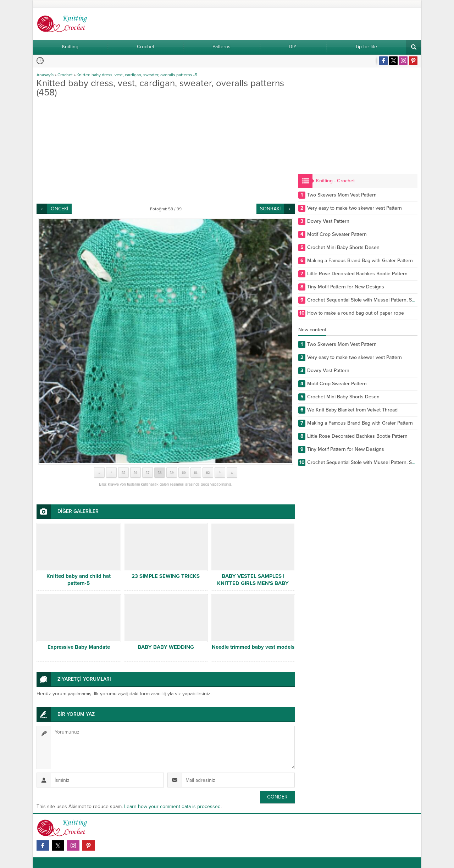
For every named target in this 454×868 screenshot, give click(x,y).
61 (196, 472)
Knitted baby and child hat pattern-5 (79, 580)
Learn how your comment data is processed (172, 806)
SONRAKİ (270, 209)
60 (184, 472)
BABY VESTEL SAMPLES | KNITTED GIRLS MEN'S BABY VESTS (253, 583)
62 (208, 472)
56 (136, 472)
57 (148, 472)
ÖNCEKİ (59, 209)
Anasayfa (45, 75)
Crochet (65, 75)
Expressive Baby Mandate (79, 647)
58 (160, 472)
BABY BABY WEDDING (166, 647)
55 (124, 472)
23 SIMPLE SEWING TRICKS (166, 576)
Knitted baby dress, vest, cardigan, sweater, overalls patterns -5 (137, 75)
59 (172, 472)
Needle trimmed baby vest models (253, 647)
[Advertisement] (166, 150)
